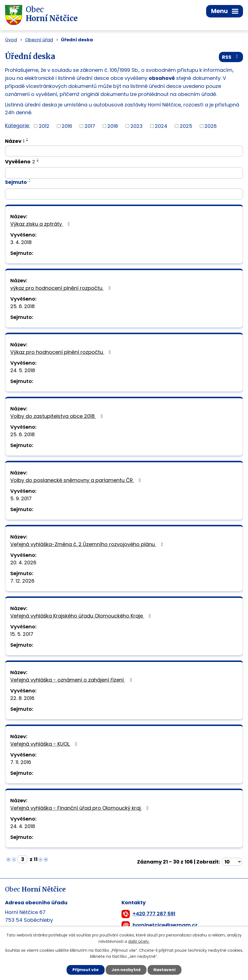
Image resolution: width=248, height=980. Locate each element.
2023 (136, 126)
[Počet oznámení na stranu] (232, 862)
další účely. (139, 941)
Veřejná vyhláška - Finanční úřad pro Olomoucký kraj (81, 808)
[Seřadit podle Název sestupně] (27, 141)
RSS (231, 57)
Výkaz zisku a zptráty (41, 224)
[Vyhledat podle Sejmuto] (124, 194)
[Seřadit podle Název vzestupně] (27, 138)
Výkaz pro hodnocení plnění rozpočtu (62, 352)
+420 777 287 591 (154, 914)
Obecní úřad (39, 40)
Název (15, 141)
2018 (113, 126)
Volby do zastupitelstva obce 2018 (58, 416)
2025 (186, 126)
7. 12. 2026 (22, 581)
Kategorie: (17, 125)
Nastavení (165, 970)
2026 (211, 126)
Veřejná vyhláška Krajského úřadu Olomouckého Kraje (82, 616)
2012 (44, 126)
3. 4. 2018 (21, 242)
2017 (90, 126)
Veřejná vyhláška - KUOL (45, 744)
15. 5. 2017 (22, 634)
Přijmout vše (86, 970)
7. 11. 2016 (21, 762)
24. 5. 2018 (23, 370)
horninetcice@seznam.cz (165, 925)
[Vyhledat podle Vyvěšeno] (124, 173)
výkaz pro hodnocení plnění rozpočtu (61, 288)
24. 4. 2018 (23, 826)
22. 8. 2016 (22, 698)
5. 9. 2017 (21, 498)
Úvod (11, 40)
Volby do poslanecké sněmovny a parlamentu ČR (77, 480)
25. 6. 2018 (22, 306)
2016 (67, 126)
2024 (161, 126)
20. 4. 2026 (23, 563)
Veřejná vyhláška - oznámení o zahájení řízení (72, 680)
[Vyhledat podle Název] (124, 151)
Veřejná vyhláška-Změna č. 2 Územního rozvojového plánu (88, 544)
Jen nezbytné (126, 970)
